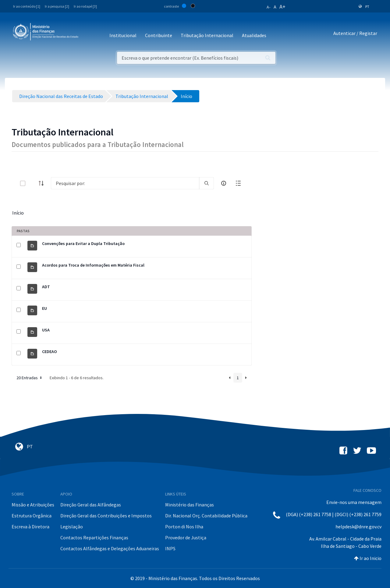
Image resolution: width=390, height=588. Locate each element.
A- (269, 7)
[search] (207, 183)
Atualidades (254, 35)
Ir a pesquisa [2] (57, 6)
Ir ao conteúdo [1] (27, 6)
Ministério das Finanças (190, 505)
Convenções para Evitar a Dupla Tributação (83, 243)
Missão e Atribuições (33, 505)
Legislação (72, 527)
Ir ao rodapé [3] (85, 6)
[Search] (125, 183)
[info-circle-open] (224, 183)
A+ (282, 7)
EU (44, 308)
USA (46, 330)
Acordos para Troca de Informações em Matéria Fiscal (93, 265)
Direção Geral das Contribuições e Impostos (106, 516)
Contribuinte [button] (159, 35)
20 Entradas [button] (30, 378)
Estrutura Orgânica (32, 516)
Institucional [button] (123, 35)
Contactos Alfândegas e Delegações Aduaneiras (110, 548)
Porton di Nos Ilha (184, 527)
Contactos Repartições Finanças (94, 537)
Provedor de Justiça (186, 537)
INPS (170, 548)
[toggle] (33, 183)
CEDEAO (50, 352)
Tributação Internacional (207, 35)
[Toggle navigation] (88, 33)
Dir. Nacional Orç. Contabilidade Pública (206, 516)
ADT (46, 287)
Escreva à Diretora (30, 527)
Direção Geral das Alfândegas (91, 505)
